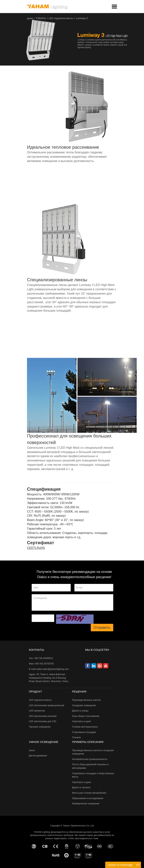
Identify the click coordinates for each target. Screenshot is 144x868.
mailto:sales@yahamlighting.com (52, 669)
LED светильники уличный (43, 716)
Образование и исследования (88, 798)
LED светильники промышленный (46, 705)
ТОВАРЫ (41, 18)
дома (30, 18)
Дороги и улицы (80, 711)
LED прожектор (37, 711)
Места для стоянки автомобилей (89, 793)
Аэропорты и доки (81, 721)
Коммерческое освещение (86, 804)
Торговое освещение (40, 727)
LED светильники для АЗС (43, 721)
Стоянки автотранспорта (85, 727)
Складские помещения (84, 705)
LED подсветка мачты (61, 18)
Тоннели (76, 737)
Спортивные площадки (84, 732)
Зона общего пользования (86, 716)
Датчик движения (38, 756)
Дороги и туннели (81, 787)
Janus (32, 750)
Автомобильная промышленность (90, 759)
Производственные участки (86, 700)
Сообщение (72, 602)
